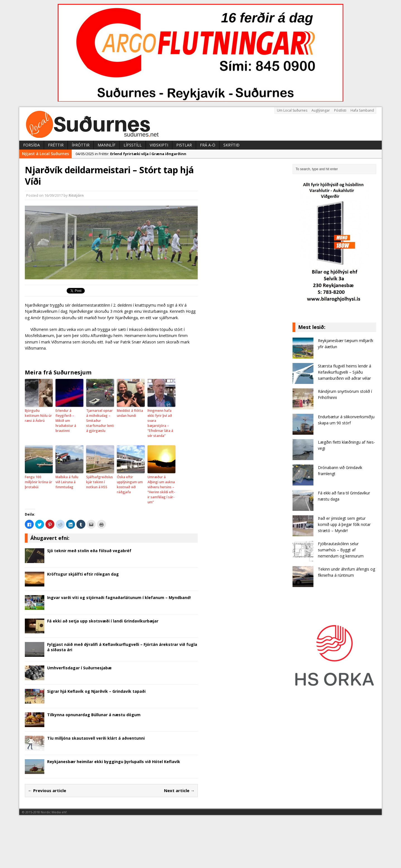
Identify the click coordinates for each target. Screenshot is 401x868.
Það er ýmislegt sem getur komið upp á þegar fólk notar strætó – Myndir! (344, 525)
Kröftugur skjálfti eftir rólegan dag (83, 574)
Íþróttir (81, 145)
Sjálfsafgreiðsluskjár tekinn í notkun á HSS (100, 482)
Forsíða (32, 145)
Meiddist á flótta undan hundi (130, 413)
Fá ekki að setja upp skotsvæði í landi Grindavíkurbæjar (103, 621)
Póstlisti (340, 110)
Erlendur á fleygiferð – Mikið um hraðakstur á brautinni (66, 421)
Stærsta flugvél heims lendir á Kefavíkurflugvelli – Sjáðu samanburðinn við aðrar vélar (345, 372)
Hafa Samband (362, 110)
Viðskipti (159, 145)
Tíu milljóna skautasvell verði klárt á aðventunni (96, 738)
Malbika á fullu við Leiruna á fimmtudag (67, 482)
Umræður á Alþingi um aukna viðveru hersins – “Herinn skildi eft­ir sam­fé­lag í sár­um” (161, 490)
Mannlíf (107, 145)
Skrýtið (231, 145)
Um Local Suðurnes (292, 110)
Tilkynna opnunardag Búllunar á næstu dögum (94, 715)
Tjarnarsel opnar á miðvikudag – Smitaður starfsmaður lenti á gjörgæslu (100, 421)
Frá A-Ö (208, 145)
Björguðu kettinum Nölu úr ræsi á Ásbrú (38, 416)
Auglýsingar (321, 110)
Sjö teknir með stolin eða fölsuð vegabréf (89, 551)
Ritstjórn (76, 195)
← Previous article (47, 790)
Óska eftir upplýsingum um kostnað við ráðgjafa (130, 485)
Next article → (179, 790)
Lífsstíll (133, 145)
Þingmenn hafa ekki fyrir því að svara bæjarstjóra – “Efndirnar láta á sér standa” (160, 423)
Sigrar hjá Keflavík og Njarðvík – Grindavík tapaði (96, 691)
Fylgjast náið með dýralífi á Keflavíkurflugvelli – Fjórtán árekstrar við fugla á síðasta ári (122, 647)
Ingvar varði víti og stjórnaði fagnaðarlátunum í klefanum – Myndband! (119, 597)
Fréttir (56, 145)
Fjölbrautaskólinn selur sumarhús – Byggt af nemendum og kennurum (341, 550)
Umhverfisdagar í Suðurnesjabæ (79, 668)
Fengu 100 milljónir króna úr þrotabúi (38, 482)
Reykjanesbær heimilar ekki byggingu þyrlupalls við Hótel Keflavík (114, 762)
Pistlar (184, 145)
